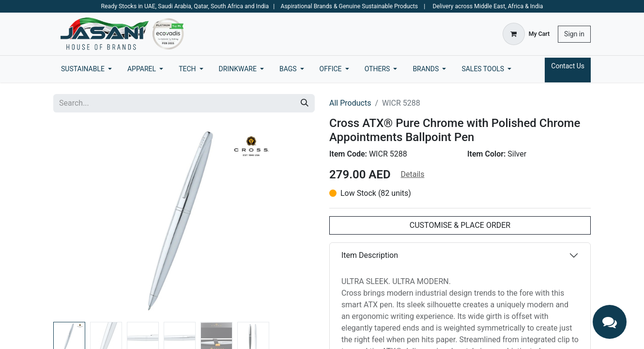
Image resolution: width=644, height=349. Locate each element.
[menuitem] (86, 69)
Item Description (370, 255)
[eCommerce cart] (526, 34)
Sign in (574, 34)
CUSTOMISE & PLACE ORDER (460, 225)
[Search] (305, 103)
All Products (350, 103)
